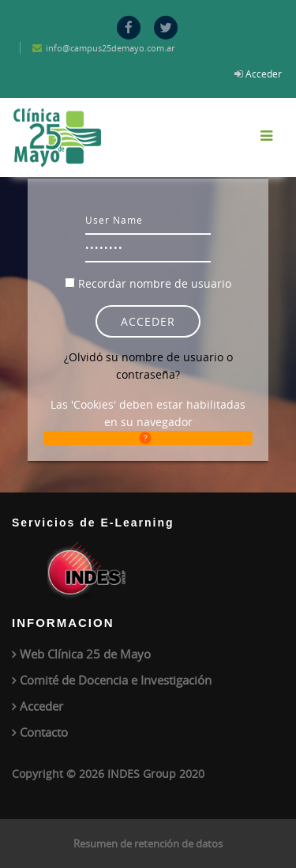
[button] (148, 438)
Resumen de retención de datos (148, 843)
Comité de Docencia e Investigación (116, 680)
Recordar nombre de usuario (155, 283)
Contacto (44, 732)
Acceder (264, 74)
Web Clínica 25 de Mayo (85, 654)
